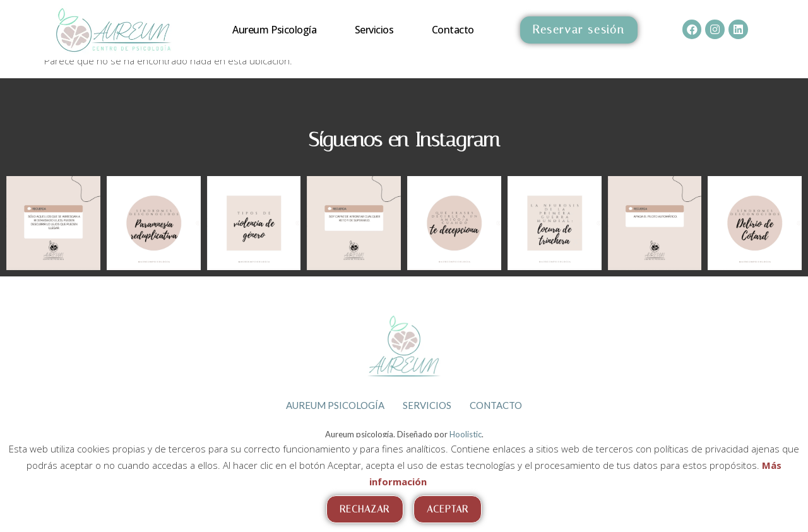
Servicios (374, 30)
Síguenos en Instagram (404, 139)
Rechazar (365, 509)
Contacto (453, 30)
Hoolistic (466, 434)
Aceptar (448, 509)
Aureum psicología (274, 30)
